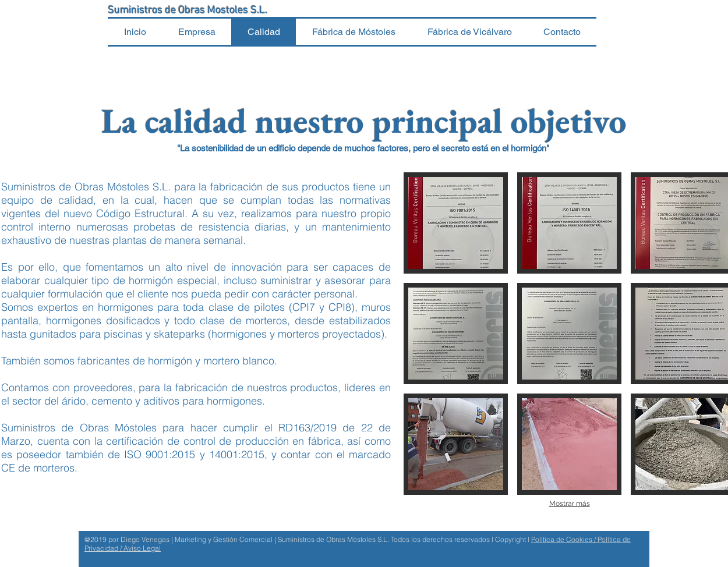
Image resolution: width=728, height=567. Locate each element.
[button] (456, 223)
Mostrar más (570, 504)
